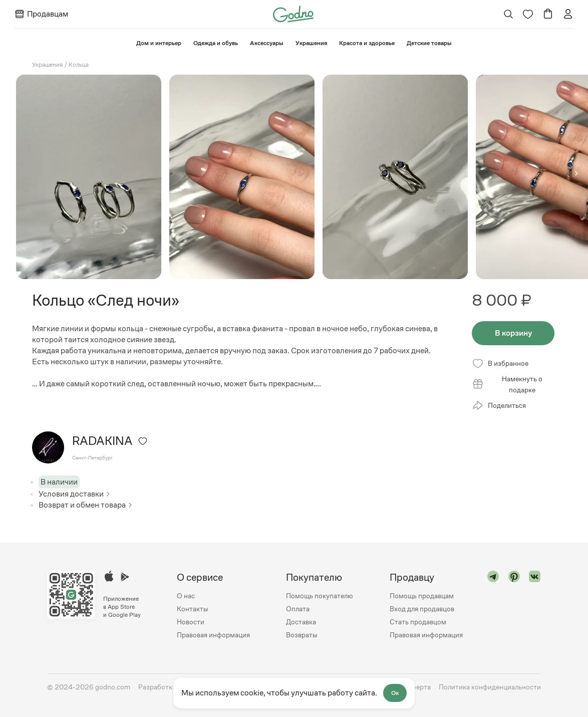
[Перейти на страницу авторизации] (568, 14)
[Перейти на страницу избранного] (528, 14)
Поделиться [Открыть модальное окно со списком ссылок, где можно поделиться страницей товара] (499, 405)
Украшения (311, 43)
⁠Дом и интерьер (159, 43)
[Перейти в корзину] (548, 14)
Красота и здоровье (367, 43)
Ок (395, 693)
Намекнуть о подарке (507, 384)
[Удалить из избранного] (143, 441)
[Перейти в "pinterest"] (514, 606)
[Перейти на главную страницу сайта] (293, 13)
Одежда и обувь (216, 43)
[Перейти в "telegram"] (493, 606)
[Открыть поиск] (508, 14)
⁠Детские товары (429, 43)
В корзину (513, 333)
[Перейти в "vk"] (535, 606)
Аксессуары (267, 43)
